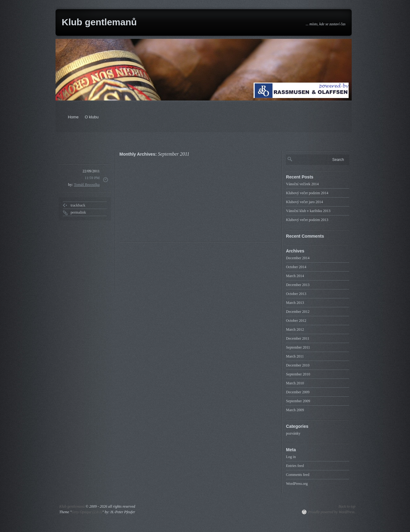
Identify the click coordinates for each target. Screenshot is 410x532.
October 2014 (296, 267)
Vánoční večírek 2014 (302, 184)
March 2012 (295, 329)
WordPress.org (297, 484)
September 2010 (298, 374)
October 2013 (296, 294)
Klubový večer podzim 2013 (307, 220)
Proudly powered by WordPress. (332, 512)
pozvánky (293, 433)
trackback (78, 205)
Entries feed (295, 466)
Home (73, 117)
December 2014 (298, 258)
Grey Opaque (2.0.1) (87, 512)
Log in (291, 457)
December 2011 (298, 338)
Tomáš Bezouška (87, 185)
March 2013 (295, 303)
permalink (78, 212)
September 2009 (298, 401)
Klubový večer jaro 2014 (304, 202)
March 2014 (295, 276)
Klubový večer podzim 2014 (307, 193)
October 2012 (296, 321)
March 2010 (295, 383)
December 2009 (298, 392)
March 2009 (295, 410)
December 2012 (298, 312)
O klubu (92, 117)
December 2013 (298, 285)
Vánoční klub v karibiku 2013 (308, 211)
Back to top (347, 506)
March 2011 (295, 356)
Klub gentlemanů (99, 22)
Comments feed (298, 475)
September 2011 (298, 347)
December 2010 (298, 365)
